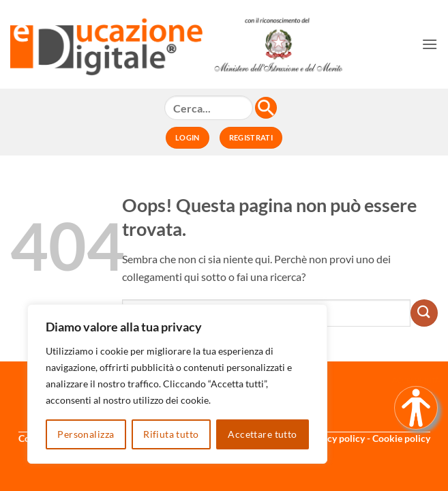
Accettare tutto (262, 434)
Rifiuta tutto (171, 434)
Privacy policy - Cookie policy (368, 438)
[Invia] (424, 313)
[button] (430, 44)
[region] (177, 384)
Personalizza (86, 434)
